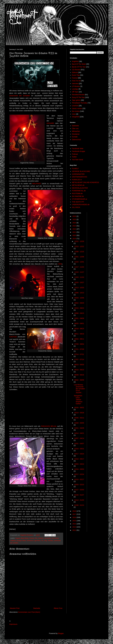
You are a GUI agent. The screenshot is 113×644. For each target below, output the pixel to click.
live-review (55, 538)
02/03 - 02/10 (79, 485)
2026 (74, 216)
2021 (74, 232)
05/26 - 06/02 (79, 408)
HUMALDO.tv (77, 180)
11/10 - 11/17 (79, 272)
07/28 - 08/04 (79, 344)
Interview (75, 84)
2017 (74, 514)
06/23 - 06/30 (79, 365)
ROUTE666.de (77, 193)
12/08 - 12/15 (79, 252)
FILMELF (75, 169)
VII (42, 541)
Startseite (37, 608)
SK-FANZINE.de (78, 196)
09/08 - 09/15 (79, 313)
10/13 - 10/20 (79, 288)
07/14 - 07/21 (79, 354)
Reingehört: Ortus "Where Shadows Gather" (78, 400)
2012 (74, 530)
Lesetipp (75, 89)
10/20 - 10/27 (79, 282)
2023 (74, 226)
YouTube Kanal (78, 160)
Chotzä (31, 538)
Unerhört (75, 106)
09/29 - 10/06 (79, 298)
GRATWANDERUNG (80, 177)
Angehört (75, 61)
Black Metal (25, 538)
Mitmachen (76, 131)
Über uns (75, 128)
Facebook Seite (78, 149)
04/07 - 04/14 (79, 438)
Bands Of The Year (79, 67)
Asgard (18, 538)
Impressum (13, 624)
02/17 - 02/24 (79, 474)
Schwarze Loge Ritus (34, 541)
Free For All (76, 81)
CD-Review (76, 70)
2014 (74, 524)
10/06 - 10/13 (79, 293)
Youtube (50, 541)
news (74, 114)
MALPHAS (37, 184)
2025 (74, 219)
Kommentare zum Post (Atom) (29, 612)
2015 (74, 521)
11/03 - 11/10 (79, 277)
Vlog (45, 541)
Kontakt (75, 137)
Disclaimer (76, 134)
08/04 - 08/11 (79, 339)
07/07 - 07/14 (79, 359)
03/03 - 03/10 (79, 464)
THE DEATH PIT (78, 202)
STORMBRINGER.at (80, 199)
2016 (74, 517)
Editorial (75, 72)
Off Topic (75, 92)
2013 (74, 527)
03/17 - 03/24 (79, 454)
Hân (36, 538)
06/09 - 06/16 (79, 375)
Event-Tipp (76, 75)
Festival (75, 78)
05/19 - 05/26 (79, 413)
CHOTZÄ (13, 337)
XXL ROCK (76, 207)
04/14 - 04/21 (79, 433)
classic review (77, 108)
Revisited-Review (78, 95)
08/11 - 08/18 (79, 334)
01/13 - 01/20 (79, 500)
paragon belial (21, 541)
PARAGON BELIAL (49, 426)
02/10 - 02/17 (79, 479)
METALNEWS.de (78, 185)
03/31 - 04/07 (79, 444)
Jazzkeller (48, 538)
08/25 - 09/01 (79, 323)
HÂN (60, 264)
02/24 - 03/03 (79, 469)
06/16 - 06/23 (79, 370)
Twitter (74, 157)
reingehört (76, 117)
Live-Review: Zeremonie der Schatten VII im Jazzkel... (79, 389)
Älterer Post (58, 608)
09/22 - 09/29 (79, 303)
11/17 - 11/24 (79, 267)
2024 (74, 223)
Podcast (75, 154)
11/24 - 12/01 (79, 262)
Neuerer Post (15, 608)
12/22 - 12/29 (79, 241)
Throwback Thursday (80, 103)
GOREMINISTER (78, 174)
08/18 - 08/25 (79, 329)
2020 (74, 235)
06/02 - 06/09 (79, 380)
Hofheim (41, 538)
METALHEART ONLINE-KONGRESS (86, 182)
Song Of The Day (78, 97)
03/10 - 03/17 (79, 459)
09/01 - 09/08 (79, 318)
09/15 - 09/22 (79, 308)
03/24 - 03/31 (79, 449)
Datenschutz (77, 140)
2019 (74, 239)
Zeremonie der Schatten (20, 96)
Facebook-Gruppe (79, 151)
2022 (74, 229)
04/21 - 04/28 (79, 428)
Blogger (61, 633)
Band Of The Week (79, 64)
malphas (13, 541)
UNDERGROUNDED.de (81, 205)
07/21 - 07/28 (79, 349)
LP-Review (76, 86)
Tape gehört (76, 100)
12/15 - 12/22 (79, 246)
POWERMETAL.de (79, 191)
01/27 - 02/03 (79, 490)
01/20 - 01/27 (79, 495)
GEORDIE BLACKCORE (81, 171)
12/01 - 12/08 (79, 257)
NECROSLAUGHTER (80, 188)
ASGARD (50, 123)
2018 (74, 511)
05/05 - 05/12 (79, 418)
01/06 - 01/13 (79, 505)
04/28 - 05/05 (79, 423)
